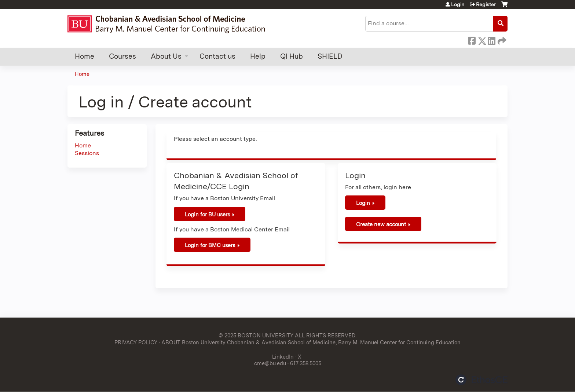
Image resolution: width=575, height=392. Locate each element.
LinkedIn (491, 40)
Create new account (381, 224)
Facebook (472, 40)
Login (458, 4)
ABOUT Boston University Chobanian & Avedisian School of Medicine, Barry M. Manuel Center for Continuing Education (311, 342)
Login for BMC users (210, 245)
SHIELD (330, 56)
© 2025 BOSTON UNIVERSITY (256, 335)
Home (85, 56)
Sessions (87, 153)
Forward (501, 40)
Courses (122, 56)
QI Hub (292, 56)
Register (486, 4)
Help (258, 56)
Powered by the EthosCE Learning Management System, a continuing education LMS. (481, 380)
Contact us (217, 56)
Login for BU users (207, 214)
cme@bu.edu (270, 363)
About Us (166, 56)
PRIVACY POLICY (136, 342)
